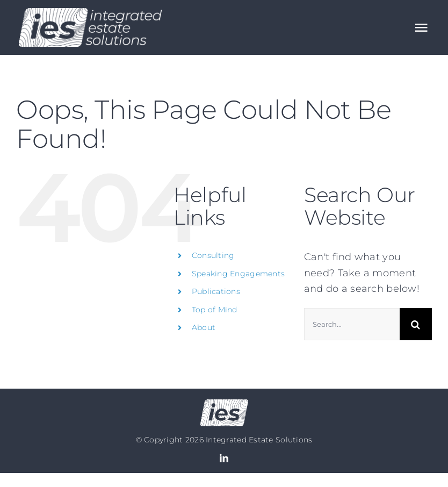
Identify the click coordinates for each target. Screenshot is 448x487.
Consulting (213, 255)
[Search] (416, 324)
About (204, 327)
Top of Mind (215, 310)
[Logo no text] (224, 404)
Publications (216, 291)
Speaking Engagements (238, 274)
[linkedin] (224, 458)
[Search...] (352, 324)
